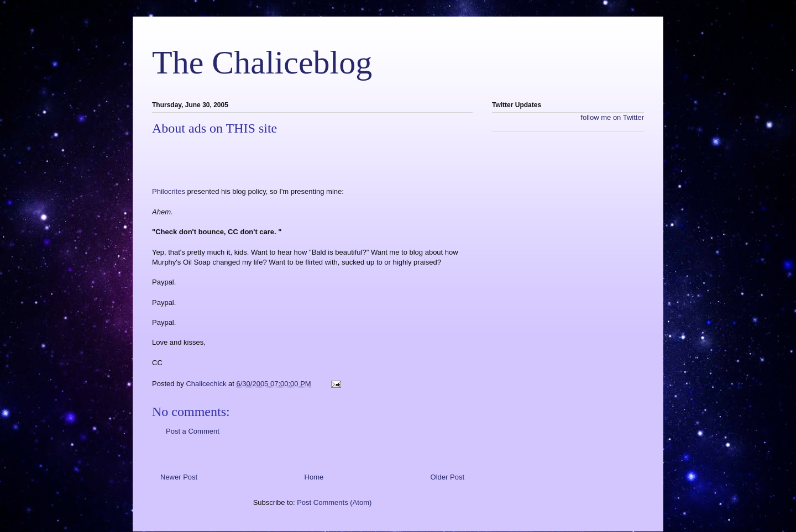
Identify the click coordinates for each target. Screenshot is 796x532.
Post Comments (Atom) (334, 502)
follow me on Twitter (612, 117)
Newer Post (179, 477)
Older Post (447, 477)
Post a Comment (193, 431)
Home (314, 477)
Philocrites (170, 191)
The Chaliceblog (262, 62)
